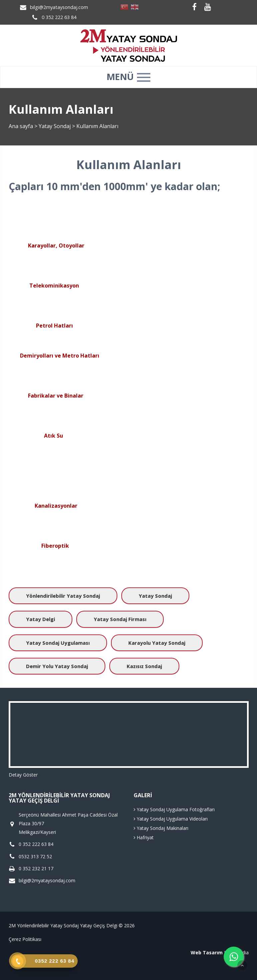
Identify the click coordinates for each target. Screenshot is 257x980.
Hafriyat (144, 837)
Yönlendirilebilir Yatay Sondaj (63, 596)
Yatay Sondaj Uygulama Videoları (171, 819)
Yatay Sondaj (55, 126)
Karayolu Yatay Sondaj (157, 643)
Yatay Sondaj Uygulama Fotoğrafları (174, 809)
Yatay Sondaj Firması (120, 619)
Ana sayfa (21, 126)
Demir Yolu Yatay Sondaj (57, 666)
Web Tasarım (207, 952)
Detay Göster (23, 775)
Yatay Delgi (40, 619)
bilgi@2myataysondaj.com (59, 7)
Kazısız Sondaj (144, 666)
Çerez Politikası (25, 939)
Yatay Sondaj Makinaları (161, 828)
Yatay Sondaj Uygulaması (58, 643)
